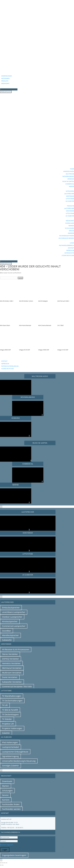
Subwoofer (7, 640)
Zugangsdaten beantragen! (14, 855)
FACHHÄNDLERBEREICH (67, 245)
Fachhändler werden (11, 809)
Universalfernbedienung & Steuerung (19, 761)
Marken (6, 786)
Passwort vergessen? (7, 845)
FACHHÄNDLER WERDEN (66, 238)
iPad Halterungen (10, 742)
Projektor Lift (8, 724)
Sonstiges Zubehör (10, 766)
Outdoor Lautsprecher (12, 617)
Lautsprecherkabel (11, 747)
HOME (72, 169)
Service (5, 795)
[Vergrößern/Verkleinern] (1, 863)
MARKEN (71, 226)
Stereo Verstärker (10, 654)
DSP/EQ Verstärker (11, 659)
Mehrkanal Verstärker (12, 668)
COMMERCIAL (70, 184)
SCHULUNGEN (69, 228)
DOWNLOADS (70, 223)
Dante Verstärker (10, 677)
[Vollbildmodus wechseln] (3, 863)
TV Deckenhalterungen (12, 701)
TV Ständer (7, 719)
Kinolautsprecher (10, 621)
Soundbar (7, 631)
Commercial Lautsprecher (14, 626)
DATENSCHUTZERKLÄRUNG (10, 366)
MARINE (71, 186)
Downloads (7, 781)
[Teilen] (5, 863)
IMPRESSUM (70, 250)
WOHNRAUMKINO (68, 176)
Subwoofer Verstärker (12, 682)
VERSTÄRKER (70, 196)
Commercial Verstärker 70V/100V (17, 687)
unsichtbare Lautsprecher (14, 612)
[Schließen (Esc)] (6, 863)
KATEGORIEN (5, 78)
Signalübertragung (10, 756)
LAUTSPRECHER (69, 194)
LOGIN (72, 243)
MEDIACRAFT (5, 83)
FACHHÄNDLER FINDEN (67, 236)
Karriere (6, 800)
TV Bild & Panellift (10, 710)
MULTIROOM (70, 174)
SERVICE (71, 231)
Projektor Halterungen (12, 728)
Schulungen (7, 791)
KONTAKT (71, 248)
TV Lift (5, 705)
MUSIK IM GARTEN (68, 181)
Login (5, 850)
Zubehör (6, 733)
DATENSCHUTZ (69, 253)
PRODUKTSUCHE (6, 92)
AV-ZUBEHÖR (70, 201)
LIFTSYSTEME (70, 199)
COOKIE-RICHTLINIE (68, 255)
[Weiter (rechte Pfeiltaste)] (3, 865)
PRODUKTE (5, 81)
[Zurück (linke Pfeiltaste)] (1, 865)
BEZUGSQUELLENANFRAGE (14, 358)
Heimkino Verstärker (11, 663)
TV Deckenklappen (10, 714)
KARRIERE (71, 233)
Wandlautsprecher (10, 635)
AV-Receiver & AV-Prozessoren (16, 650)
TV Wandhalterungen (12, 696)
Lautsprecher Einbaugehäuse (15, 752)
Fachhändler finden (11, 804)
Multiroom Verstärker (12, 673)
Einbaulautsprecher (11, 608)
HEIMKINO (71, 179)
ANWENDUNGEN (7, 76)
